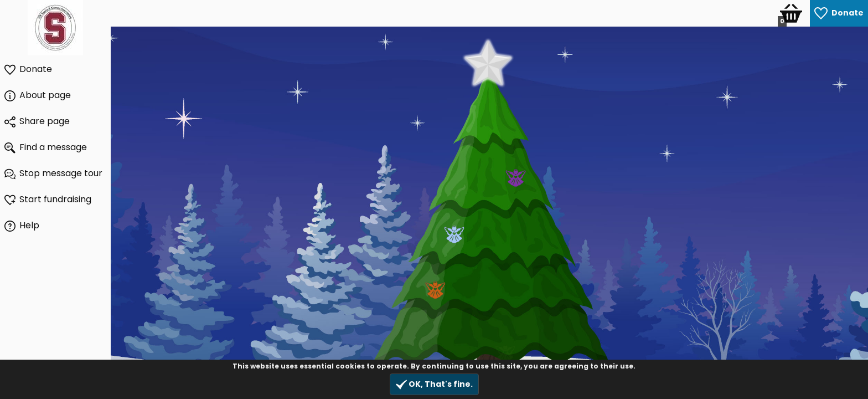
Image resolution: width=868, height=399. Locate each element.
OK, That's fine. (434, 384)
